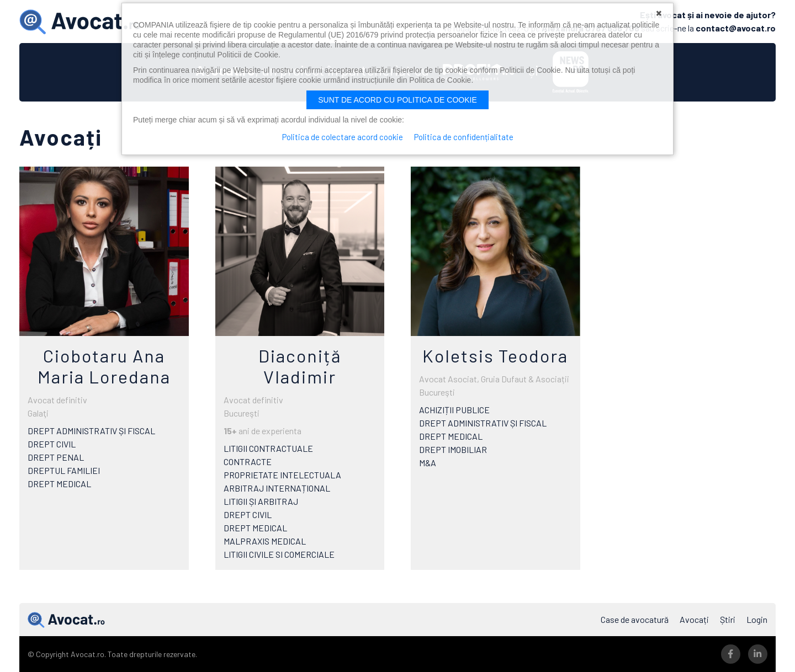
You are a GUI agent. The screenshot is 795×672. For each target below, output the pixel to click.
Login (757, 619)
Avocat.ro (66, 620)
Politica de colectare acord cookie (343, 137)
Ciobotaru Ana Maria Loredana (104, 366)
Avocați (694, 619)
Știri (728, 619)
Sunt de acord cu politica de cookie (397, 100)
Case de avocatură (635, 619)
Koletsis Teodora (495, 355)
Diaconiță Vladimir (300, 366)
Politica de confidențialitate (464, 137)
